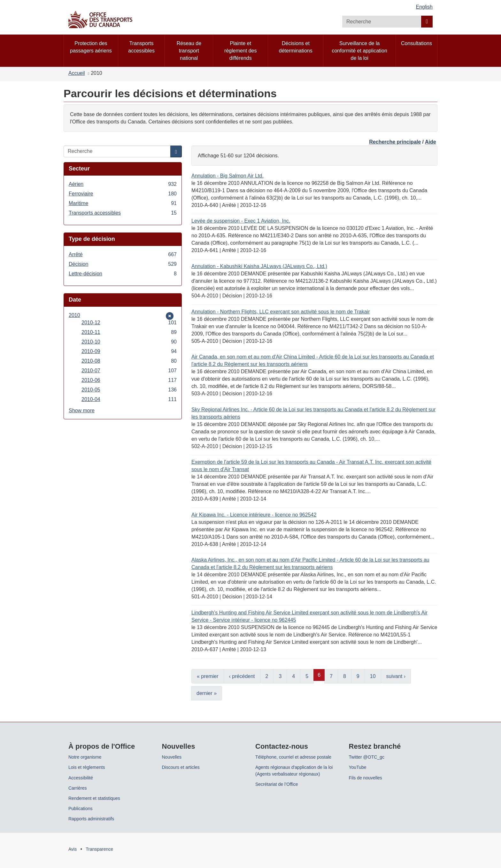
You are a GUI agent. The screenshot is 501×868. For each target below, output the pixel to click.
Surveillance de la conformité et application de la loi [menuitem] (359, 51)
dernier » (207, 693)
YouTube (358, 767)
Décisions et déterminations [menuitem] (296, 47)
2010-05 (129, 390)
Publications (81, 809)
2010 (78, 315)
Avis (73, 849)
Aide (431, 142)
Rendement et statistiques (94, 798)
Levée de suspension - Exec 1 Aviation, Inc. (241, 221)
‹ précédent (242, 676)
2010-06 (129, 380)
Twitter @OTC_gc (367, 757)
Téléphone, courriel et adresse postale (293, 757)
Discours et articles (181, 767)
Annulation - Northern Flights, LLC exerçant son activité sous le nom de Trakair (281, 312)
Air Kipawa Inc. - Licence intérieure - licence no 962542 (254, 515)
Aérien (123, 184)
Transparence (99, 849)
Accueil (77, 73)
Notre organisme (85, 757)
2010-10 (129, 342)
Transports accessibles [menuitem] (141, 47)
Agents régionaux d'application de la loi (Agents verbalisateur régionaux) (294, 770)
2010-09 (129, 351)
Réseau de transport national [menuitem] (189, 51)
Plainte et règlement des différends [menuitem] (240, 51)
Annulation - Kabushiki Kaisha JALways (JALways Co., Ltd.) (259, 266)
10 (373, 676)
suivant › (396, 676)
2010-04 (129, 399)
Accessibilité (81, 778)
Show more (82, 410)
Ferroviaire (123, 194)
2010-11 (129, 332)
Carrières (78, 788)
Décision (123, 264)
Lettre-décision (123, 274)
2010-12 (129, 323)
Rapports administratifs (91, 819)
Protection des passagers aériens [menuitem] (91, 47)
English (424, 7)
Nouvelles (172, 757)
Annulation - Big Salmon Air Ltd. (227, 176)
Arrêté (123, 254)
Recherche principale (395, 142)
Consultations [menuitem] (416, 43)
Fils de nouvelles (366, 778)
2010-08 (129, 361)
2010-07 (129, 371)
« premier (208, 676)
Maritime (123, 203)
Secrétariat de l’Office (277, 784)
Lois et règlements (87, 767)
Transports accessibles (123, 213)
